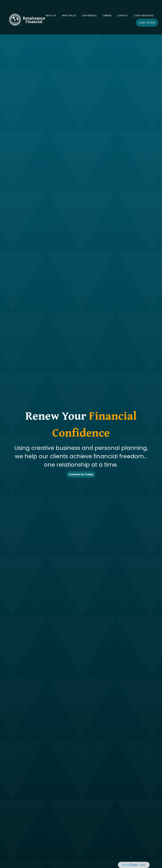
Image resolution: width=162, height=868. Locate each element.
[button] (51, 5)
